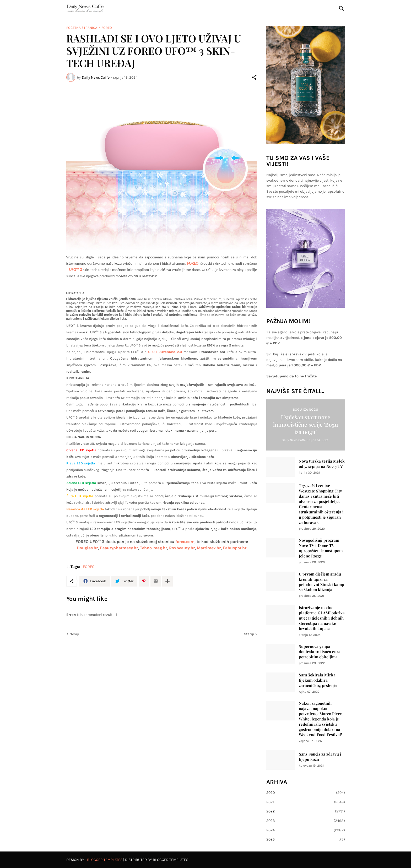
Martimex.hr (209, 548)
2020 (306, 793)
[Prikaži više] (167, 581)
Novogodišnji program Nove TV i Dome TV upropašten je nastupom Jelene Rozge (321, 548)
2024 (306, 830)
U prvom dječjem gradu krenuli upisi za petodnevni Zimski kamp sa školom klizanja (321, 582)
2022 (306, 811)
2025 (306, 839)
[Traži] (340, 8)
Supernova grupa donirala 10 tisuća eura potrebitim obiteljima (320, 652)
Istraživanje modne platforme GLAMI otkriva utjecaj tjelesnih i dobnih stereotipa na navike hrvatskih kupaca (322, 618)
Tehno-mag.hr (153, 548)
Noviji (74, 634)
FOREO (107, 28)
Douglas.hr (87, 548)
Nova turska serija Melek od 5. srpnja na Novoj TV (322, 464)
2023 (306, 821)
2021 (306, 802)
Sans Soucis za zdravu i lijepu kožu (320, 757)
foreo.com (185, 542)
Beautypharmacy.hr (119, 548)
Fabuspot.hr (235, 548)
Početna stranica (82, 28)
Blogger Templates (105, 860)
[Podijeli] (254, 77)
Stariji (249, 634)
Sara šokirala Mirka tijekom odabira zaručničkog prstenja (318, 680)
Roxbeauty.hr (182, 548)
